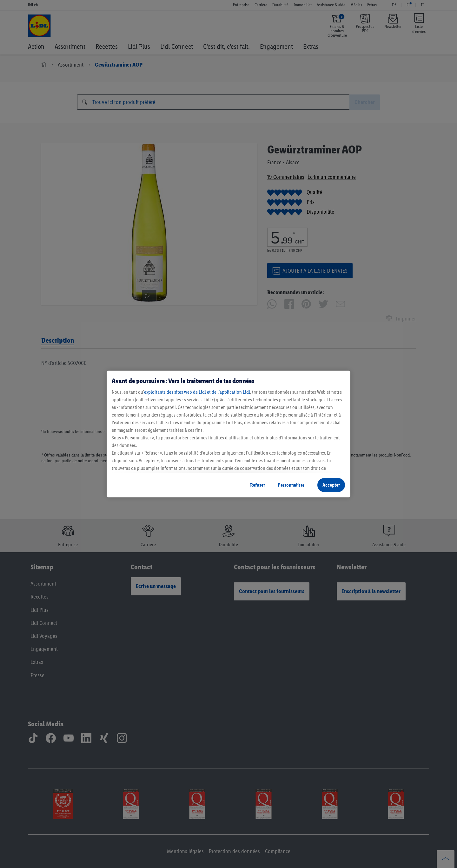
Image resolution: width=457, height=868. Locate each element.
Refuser (258, 485)
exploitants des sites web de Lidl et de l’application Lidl (197, 392)
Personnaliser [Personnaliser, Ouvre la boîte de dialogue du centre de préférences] (291, 485)
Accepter (331, 485)
